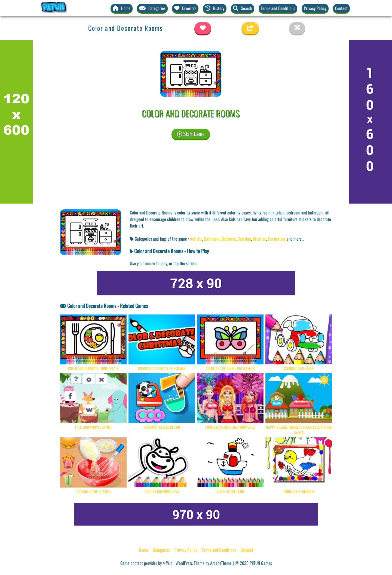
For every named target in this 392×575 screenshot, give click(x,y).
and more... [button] (295, 239)
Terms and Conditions (278, 8)
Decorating (277, 239)
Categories (161, 550)
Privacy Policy (315, 8)
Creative (260, 239)
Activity (196, 239)
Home (143, 550)
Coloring (244, 239)
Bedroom (229, 239)
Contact (341, 8)
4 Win (168, 563)
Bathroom (212, 239)
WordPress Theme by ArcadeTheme (204, 563)
